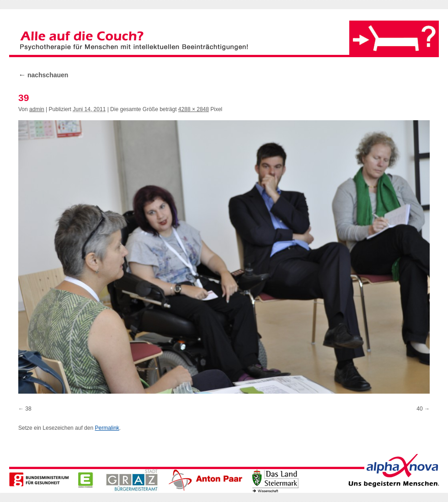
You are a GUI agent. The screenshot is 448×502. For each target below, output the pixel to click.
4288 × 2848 (194, 109)
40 (419, 409)
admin (37, 109)
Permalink (107, 428)
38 (28, 409)
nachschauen (43, 75)
